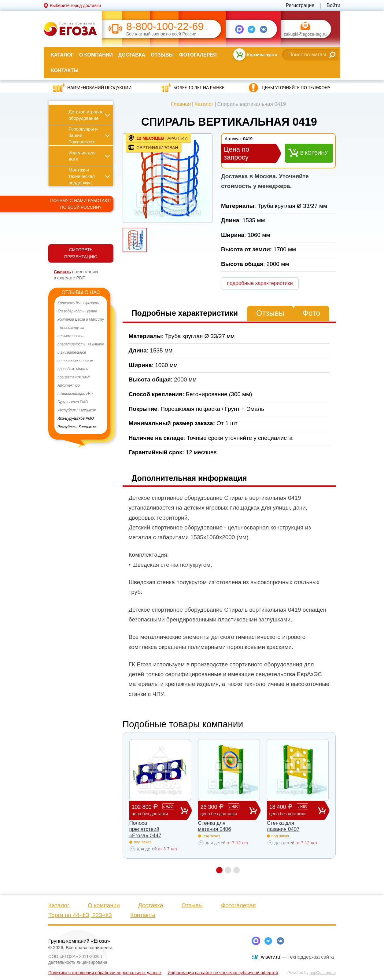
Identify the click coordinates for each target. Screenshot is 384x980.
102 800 (156, 810)
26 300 (225, 810)
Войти (333, 5)
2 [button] (228, 870)
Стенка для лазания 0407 (283, 826)
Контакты (65, 70)
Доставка (132, 55)
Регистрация (300, 5)
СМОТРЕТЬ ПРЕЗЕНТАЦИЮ (81, 253)
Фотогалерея (198, 55)
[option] (81, 365)
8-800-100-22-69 (165, 26)
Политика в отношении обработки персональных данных (105, 973)
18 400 (294, 810)
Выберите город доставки (75, 6)
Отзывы (162, 55)
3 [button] (236, 870)
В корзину (314, 153)
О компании (96, 55)
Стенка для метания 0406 (215, 826)
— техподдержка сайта (297, 957)
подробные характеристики (260, 283)
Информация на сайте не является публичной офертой (223, 973)
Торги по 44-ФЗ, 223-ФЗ (80, 915)
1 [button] (219, 870)
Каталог (62, 55)
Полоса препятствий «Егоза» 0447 (145, 829)
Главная (181, 104)
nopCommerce (323, 973)
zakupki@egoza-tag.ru (305, 34)
